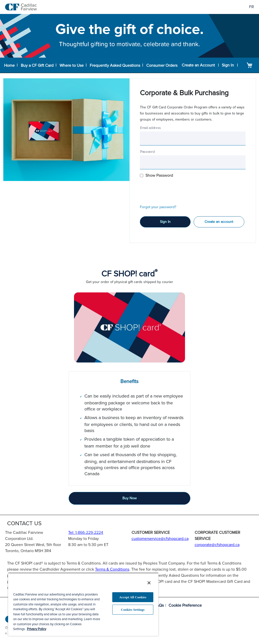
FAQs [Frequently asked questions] (159, 605)
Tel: (86, 533)
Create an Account (199, 65)
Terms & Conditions (112, 569)
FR (252, 7)
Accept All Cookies (133, 597)
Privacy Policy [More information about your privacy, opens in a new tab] (36, 629)
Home (9, 65)
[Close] (149, 583)
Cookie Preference (185, 605)
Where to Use (71, 65)
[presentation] (178, 190)
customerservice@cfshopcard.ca (160, 539)
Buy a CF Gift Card (37, 65)
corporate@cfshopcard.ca (217, 545)
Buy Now (129, 498)
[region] (83, 604)
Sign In (228, 65)
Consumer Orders (161, 65)
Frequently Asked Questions (114, 65)
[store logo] (21, 7)
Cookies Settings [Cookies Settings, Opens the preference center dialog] (133, 610)
